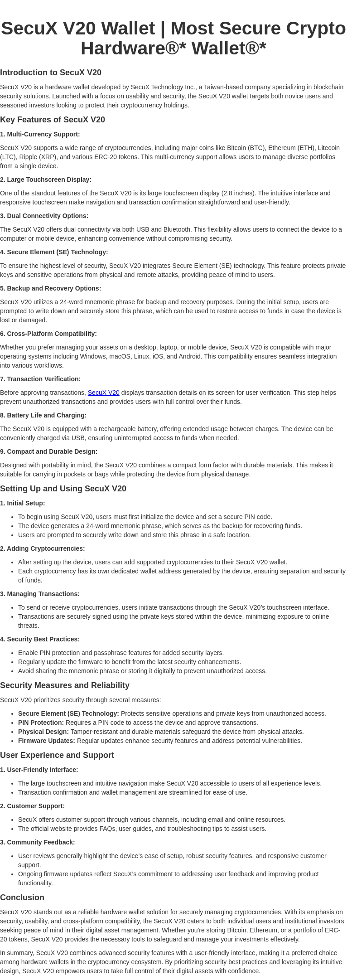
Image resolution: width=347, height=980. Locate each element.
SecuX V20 (104, 393)
